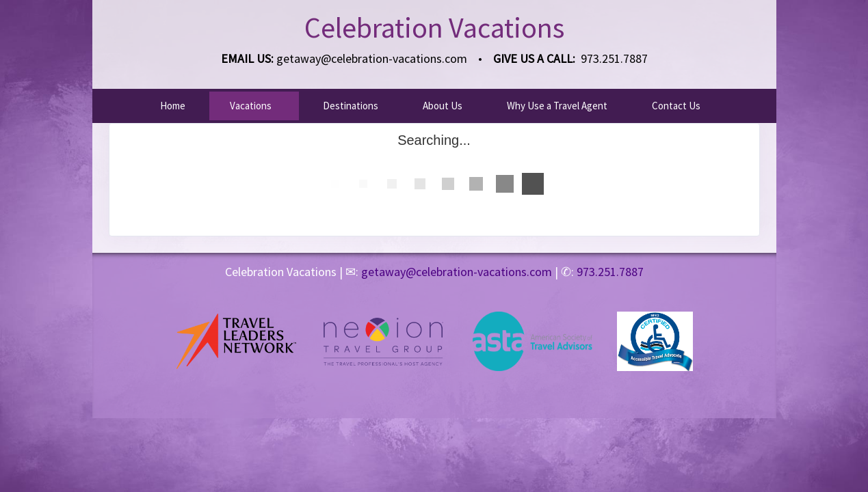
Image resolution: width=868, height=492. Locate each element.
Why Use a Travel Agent (557, 106)
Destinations (351, 106)
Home (173, 106)
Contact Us (676, 106)
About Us (443, 106)
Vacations (251, 106)
